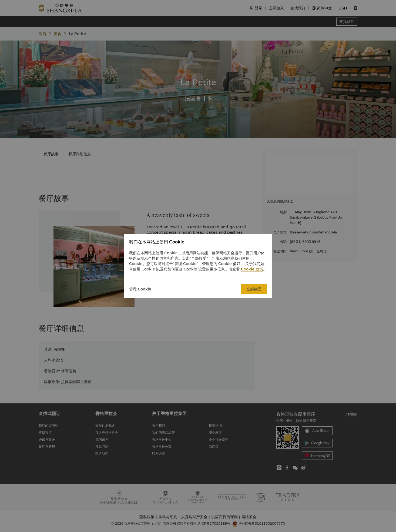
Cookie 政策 (252, 269)
